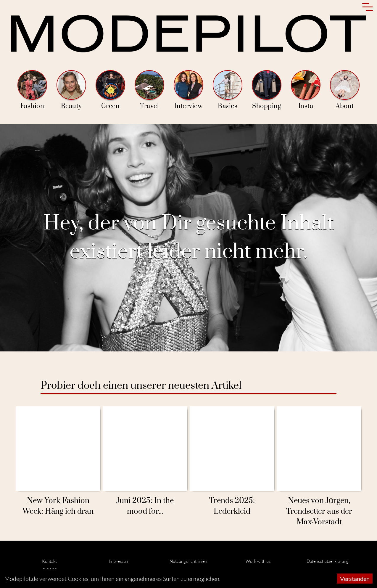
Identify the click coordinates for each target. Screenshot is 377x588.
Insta (306, 90)
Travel (149, 90)
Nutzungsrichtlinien (188, 561)
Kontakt (49, 561)
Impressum (119, 561)
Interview (188, 90)
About (345, 90)
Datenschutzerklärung (328, 561)
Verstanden (355, 579)
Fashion (32, 90)
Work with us (258, 561)
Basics (228, 90)
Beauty (71, 90)
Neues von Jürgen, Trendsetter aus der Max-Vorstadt (319, 511)
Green (110, 90)
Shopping (267, 90)
